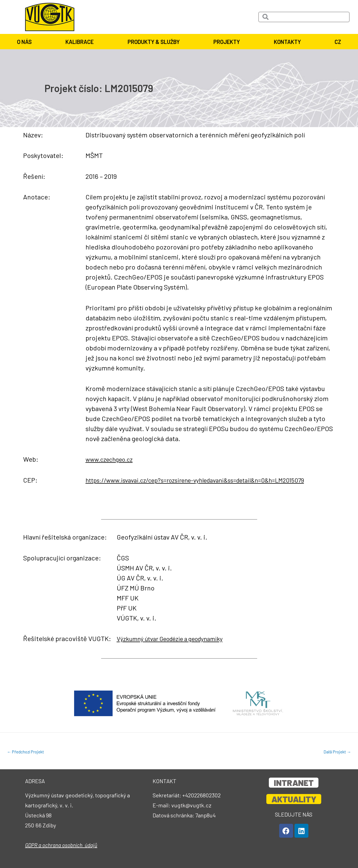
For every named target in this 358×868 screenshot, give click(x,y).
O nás (24, 42)
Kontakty (287, 42)
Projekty (227, 42)
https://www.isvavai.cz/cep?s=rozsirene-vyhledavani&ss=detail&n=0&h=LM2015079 (207, 480)
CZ (338, 42)
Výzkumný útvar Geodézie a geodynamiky (177, 638)
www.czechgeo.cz (112, 459)
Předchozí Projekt (27, 752)
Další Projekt (336, 752)
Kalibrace (80, 42)
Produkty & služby (154, 42)
